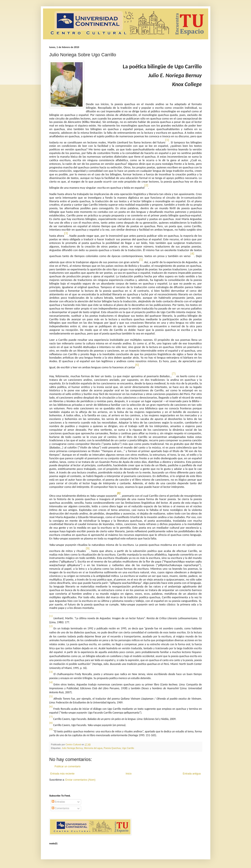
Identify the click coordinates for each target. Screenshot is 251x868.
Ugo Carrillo (128, 748)
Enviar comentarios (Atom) (80, 780)
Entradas (58, 802)
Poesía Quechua (112, 748)
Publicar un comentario (68, 766)
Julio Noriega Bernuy (72, 748)
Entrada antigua (192, 774)
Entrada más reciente (62, 774)
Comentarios (60, 808)
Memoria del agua (93, 748)
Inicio (129, 774)
